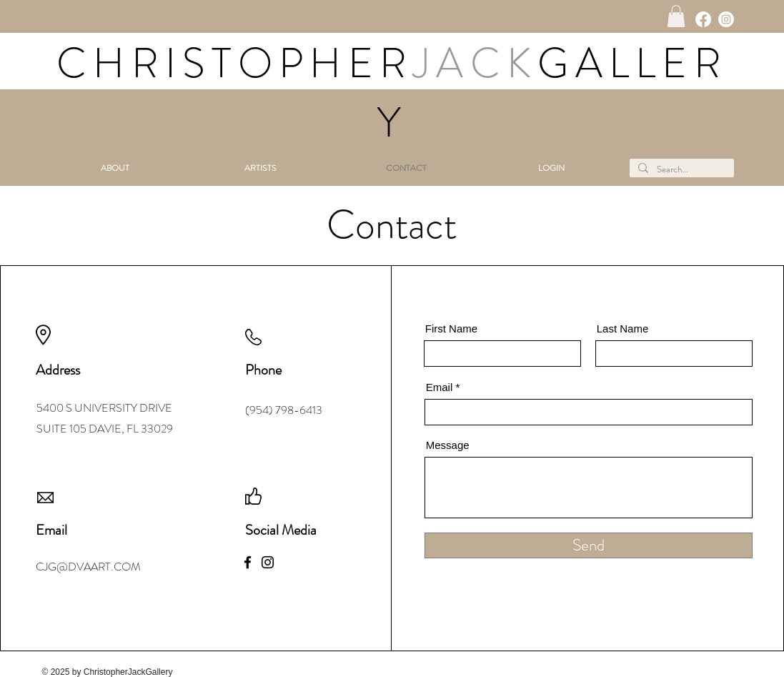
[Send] (589, 545)
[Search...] (680, 169)
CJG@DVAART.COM (88, 567)
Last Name (623, 328)
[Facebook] (703, 19)
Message (448, 445)
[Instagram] (726, 19)
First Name (451, 328)
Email (440, 387)
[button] (676, 16)
